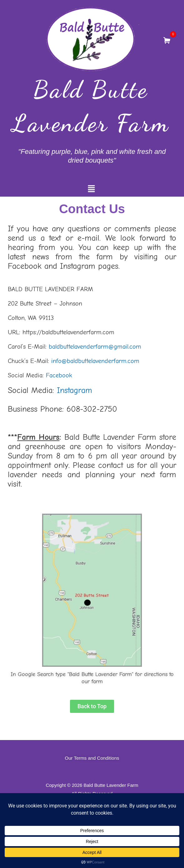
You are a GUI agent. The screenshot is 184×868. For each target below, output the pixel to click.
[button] (91, 189)
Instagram (75, 390)
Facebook (59, 375)
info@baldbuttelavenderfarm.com (95, 361)
